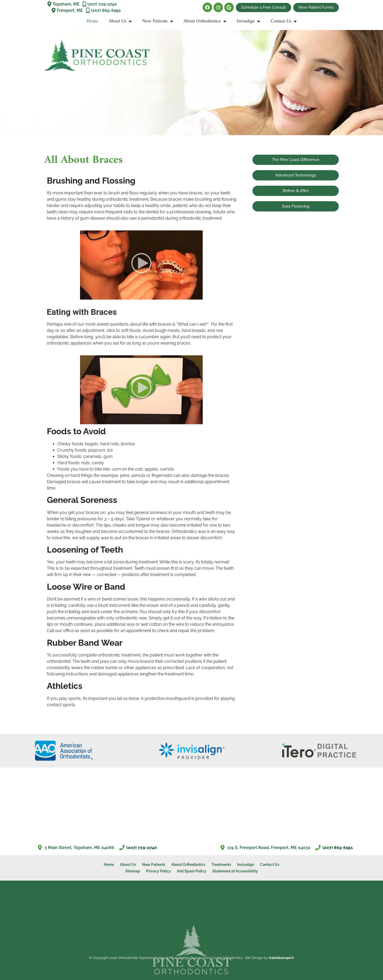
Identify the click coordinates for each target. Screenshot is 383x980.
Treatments (221, 864)
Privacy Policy (158, 871)
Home (92, 21)
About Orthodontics (205, 21)
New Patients (158, 21)
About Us (120, 21)
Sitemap (133, 871)
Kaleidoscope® (282, 958)
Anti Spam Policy (192, 871)
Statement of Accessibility (235, 871)
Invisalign (248, 21)
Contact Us (284, 21)
